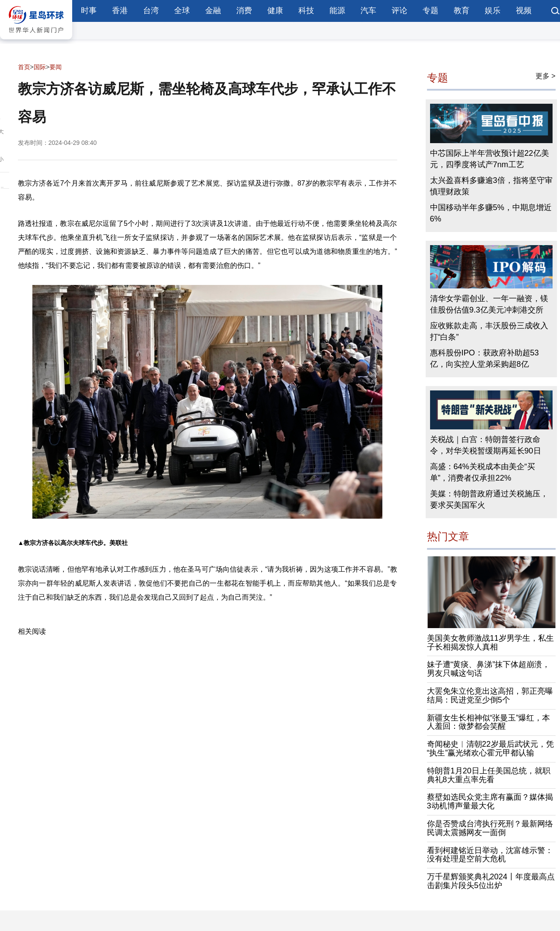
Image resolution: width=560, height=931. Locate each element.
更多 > (546, 76)
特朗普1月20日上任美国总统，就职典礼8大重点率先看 (489, 775)
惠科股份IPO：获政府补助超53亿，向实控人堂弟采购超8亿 (485, 358)
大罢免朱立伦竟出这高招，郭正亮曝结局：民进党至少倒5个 (490, 696)
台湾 (151, 11)
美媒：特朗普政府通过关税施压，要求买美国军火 (489, 499)
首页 (24, 67)
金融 (213, 11)
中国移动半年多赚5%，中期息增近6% (491, 213)
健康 (275, 11)
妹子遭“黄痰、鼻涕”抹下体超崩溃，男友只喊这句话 (489, 669)
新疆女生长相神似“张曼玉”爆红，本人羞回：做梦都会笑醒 (489, 722)
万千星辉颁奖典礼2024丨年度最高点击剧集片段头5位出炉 (491, 881)
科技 (306, 11)
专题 (430, 11)
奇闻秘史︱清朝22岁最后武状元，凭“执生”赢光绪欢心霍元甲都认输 (490, 748)
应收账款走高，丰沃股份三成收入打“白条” (489, 331)
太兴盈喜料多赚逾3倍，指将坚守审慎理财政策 (491, 186)
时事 (89, 11)
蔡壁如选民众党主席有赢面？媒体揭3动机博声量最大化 (490, 801)
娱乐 (493, 11)
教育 (462, 11)
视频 (524, 11)
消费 (244, 11)
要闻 (56, 67)
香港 (120, 11)
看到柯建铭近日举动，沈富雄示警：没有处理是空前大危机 (490, 855)
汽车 (368, 11)
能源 (337, 11)
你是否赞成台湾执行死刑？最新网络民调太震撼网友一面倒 (490, 828)
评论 (399, 11)
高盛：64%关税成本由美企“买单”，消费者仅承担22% (483, 472)
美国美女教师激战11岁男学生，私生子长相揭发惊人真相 (490, 643)
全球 (182, 11)
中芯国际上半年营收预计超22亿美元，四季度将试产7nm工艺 (490, 159)
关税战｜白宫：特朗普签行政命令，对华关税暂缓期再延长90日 (486, 445)
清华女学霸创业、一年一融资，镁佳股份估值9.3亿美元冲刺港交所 (489, 304)
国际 (40, 67)
